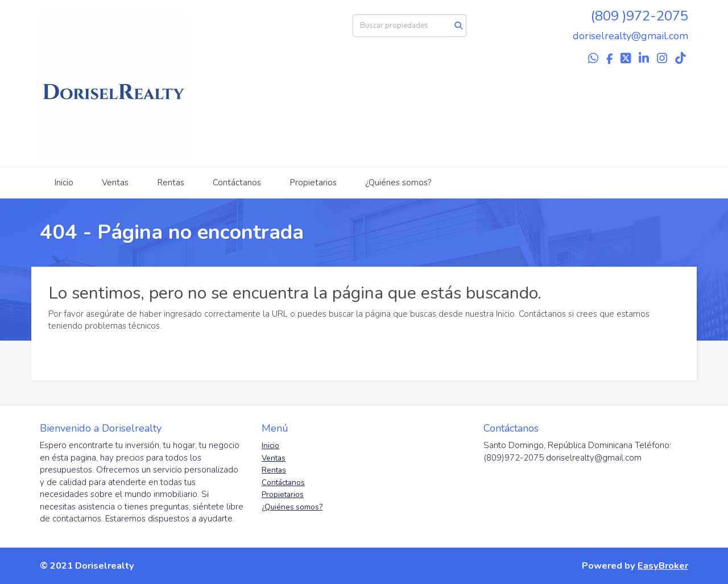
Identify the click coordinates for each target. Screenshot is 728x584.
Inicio (64, 183)
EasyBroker (663, 566)
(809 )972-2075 (640, 16)
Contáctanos (237, 183)
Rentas (171, 183)
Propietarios (313, 183)
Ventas (115, 183)
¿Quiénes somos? (398, 183)
